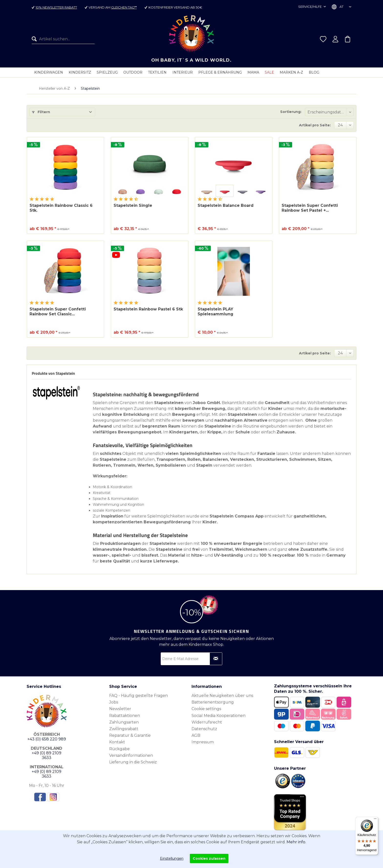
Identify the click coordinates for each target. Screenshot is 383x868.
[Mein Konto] (335, 40)
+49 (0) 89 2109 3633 (47, 755)
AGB (196, 735)
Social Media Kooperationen (218, 716)
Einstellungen (172, 858)
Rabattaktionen (125, 716)
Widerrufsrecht (207, 722)
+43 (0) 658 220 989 (47, 739)
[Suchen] (35, 40)
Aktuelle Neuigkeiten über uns (222, 696)
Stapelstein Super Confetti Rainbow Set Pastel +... (310, 208)
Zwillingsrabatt (124, 729)
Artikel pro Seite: (315, 125)
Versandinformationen (131, 755)
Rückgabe (119, 749)
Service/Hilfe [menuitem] (310, 7)
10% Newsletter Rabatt (56, 7)
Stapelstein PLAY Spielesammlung (215, 312)
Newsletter (120, 709)
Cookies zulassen (209, 858)
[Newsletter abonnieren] (216, 659)
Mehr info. (296, 842)
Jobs (114, 702)
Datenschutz (204, 729)
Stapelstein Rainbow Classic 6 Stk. (61, 208)
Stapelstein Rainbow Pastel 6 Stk (148, 309)
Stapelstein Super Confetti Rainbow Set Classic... (58, 312)
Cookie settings (206, 709)
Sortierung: (291, 112)
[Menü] (375, 820)
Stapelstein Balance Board (226, 205)
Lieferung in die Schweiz (133, 762)
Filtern (41, 112)
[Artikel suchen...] (63, 40)
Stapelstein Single (133, 205)
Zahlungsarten (124, 722)
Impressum (203, 742)
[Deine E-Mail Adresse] (191, 659)
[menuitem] (63, 40)
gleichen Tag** (124, 7)
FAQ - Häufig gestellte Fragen (138, 696)
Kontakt (117, 742)
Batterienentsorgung (213, 702)
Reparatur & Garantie (130, 735)
